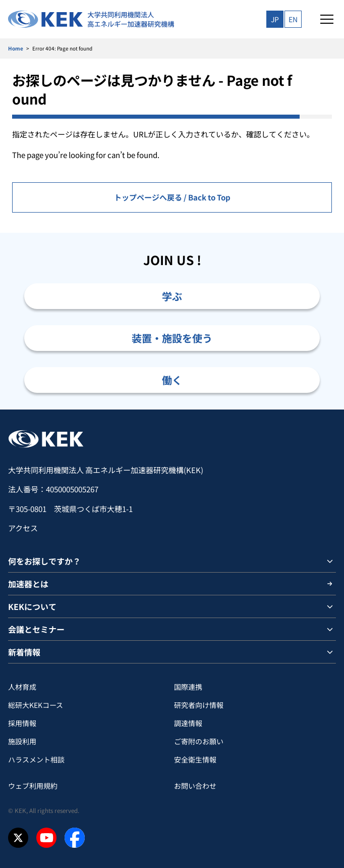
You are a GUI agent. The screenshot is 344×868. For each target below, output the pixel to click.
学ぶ (172, 296)
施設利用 (22, 741)
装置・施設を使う (172, 338)
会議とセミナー (36, 629)
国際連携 (188, 687)
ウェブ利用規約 (33, 786)
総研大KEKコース (36, 705)
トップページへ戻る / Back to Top (172, 197)
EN (293, 19)
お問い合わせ (195, 786)
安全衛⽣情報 (195, 759)
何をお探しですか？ (44, 561)
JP (275, 19)
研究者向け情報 (199, 705)
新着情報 (24, 652)
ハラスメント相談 (36, 759)
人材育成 (22, 687)
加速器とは (28, 584)
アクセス (23, 528)
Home (16, 48)
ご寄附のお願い (199, 741)
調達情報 (188, 723)
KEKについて (32, 606)
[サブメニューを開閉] (330, 561)
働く (172, 380)
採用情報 (22, 723)
